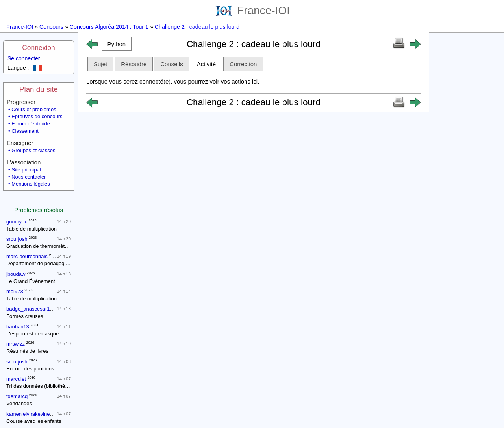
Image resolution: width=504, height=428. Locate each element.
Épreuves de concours (37, 116)
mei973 (15, 291)
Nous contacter (29, 177)
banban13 (18, 327)
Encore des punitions (30, 369)
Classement (25, 131)
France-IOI (252, 10)
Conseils (172, 64)
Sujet (100, 64)
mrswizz (16, 344)
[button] (117, 44)
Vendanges (19, 403)
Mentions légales (31, 184)
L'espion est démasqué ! (34, 334)
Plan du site (39, 89)
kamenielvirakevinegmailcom (39, 414)
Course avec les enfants (34, 421)
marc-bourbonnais (27, 256)
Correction (243, 64)
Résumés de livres (27, 351)
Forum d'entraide (31, 124)
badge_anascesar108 (31, 309)
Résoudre (134, 64)
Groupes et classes (33, 150)
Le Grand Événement (31, 281)
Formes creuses (25, 316)
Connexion (39, 48)
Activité (206, 64)
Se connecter (24, 58)
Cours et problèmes (34, 109)
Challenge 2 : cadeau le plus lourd (197, 27)
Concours (51, 27)
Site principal (26, 170)
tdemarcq (17, 396)
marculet (16, 379)
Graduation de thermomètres (39, 246)
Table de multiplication (31, 229)
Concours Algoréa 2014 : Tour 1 (109, 27)
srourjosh (17, 239)
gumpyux (17, 222)
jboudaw (16, 274)
